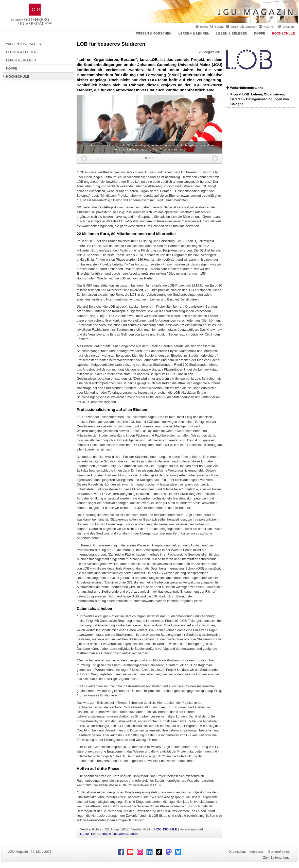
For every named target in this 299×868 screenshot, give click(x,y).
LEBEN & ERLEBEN (232, 34)
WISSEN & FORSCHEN (154, 34)
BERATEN (88, 834)
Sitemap (251, 27)
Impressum (257, 852)
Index (234, 27)
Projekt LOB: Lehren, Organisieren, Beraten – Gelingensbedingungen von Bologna (259, 99)
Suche (219, 27)
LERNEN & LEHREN (194, 34)
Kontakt (270, 27)
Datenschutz (238, 852)
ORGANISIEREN (125, 834)
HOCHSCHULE (283, 34)
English (288, 27)
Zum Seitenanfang (276, 857)
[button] (84, 158)
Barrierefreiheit (279, 852)
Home (204, 27)
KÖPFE (260, 34)
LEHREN (104, 834)
